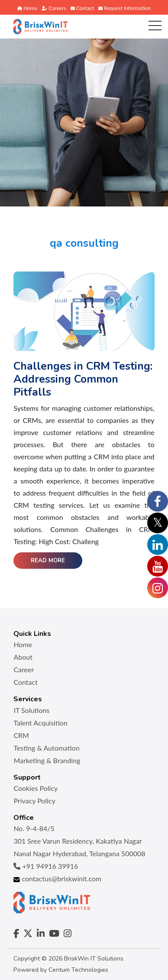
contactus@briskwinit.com (57, 878)
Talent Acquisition (40, 723)
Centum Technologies (78, 970)
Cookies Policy (36, 788)
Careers (54, 8)
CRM (21, 735)
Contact (82, 8)
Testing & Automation (46, 748)
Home (27, 8)
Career (24, 669)
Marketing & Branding (47, 760)
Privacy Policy (34, 801)
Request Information (124, 8)
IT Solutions (31, 710)
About (23, 657)
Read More (48, 561)
